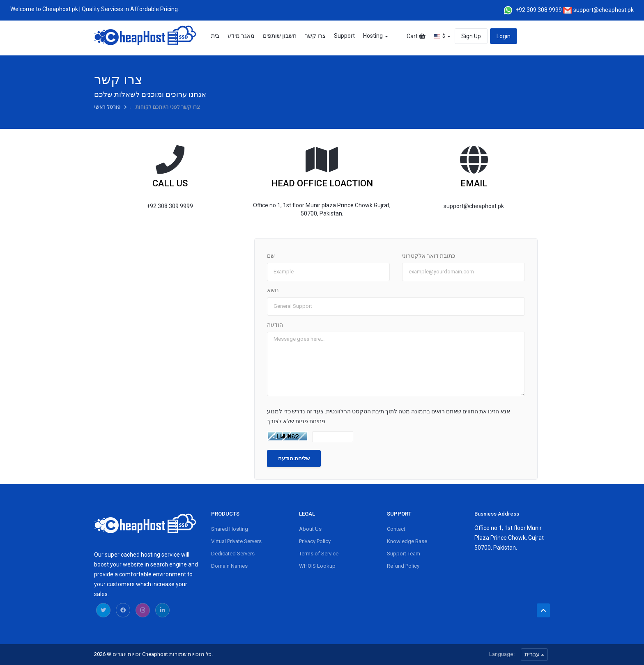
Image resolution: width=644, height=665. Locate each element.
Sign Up (471, 36)
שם (271, 256)
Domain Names (229, 566)
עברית (534, 654)
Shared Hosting (230, 529)
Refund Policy (403, 566)
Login (504, 36)
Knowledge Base (407, 541)
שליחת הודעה (294, 458)
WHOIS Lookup (317, 566)
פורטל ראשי (108, 107)
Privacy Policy (315, 541)
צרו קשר (315, 36)
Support (344, 36)
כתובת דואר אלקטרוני (429, 256)
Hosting (376, 36)
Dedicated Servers (233, 554)
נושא (273, 290)
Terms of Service (319, 554)
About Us (310, 529)
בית (215, 36)
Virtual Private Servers (236, 541)
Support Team (404, 554)
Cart (416, 36)
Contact (396, 529)
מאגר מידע (241, 36)
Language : (502, 654)
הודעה (275, 325)
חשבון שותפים (280, 36)
